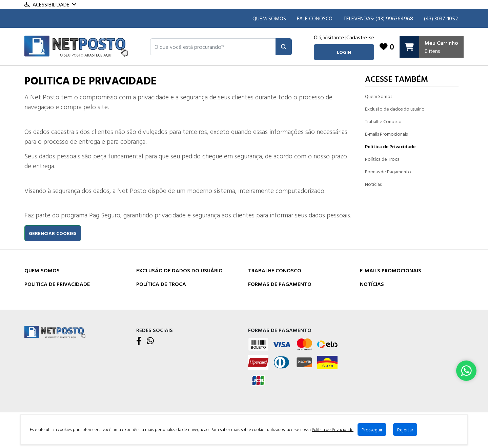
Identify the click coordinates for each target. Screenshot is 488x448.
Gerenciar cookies (53, 233)
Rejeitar (405, 430)
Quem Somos (269, 18)
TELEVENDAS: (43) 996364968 (378, 18)
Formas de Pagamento (388, 171)
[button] (213, 47)
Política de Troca (382, 159)
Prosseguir (372, 430)
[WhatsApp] (150, 341)
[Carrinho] (431, 47)
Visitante (333, 37)
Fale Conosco (315, 18)
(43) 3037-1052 (441, 18)
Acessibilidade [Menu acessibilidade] (50, 4)
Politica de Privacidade (390, 146)
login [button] (344, 52)
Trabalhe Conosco (383, 121)
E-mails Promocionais (386, 134)
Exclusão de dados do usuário (395, 109)
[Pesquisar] (284, 47)
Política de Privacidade (333, 430)
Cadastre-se (360, 37)
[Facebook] (139, 341)
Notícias (373, 184)
